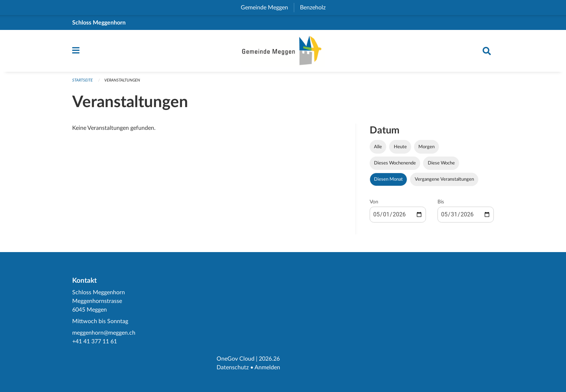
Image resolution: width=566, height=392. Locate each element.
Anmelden (267, 367)
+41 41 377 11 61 (95, 342)
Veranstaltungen (122, 80)
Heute (400, 147)
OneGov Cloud (236, 359)
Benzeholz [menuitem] (316, 8)
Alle (378, 147)
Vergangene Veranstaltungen (444, 179)
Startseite (82, 80)
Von (374, 202)
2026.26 (269, 359)
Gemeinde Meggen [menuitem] (267, 8)
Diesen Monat (388, 179)
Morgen (426, 147)
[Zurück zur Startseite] (283, 51)
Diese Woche (441, 163)
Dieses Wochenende (395, 163)
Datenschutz (233, 367)
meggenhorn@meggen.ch (104, 333)
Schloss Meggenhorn (99, 23)
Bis (441, 202)
